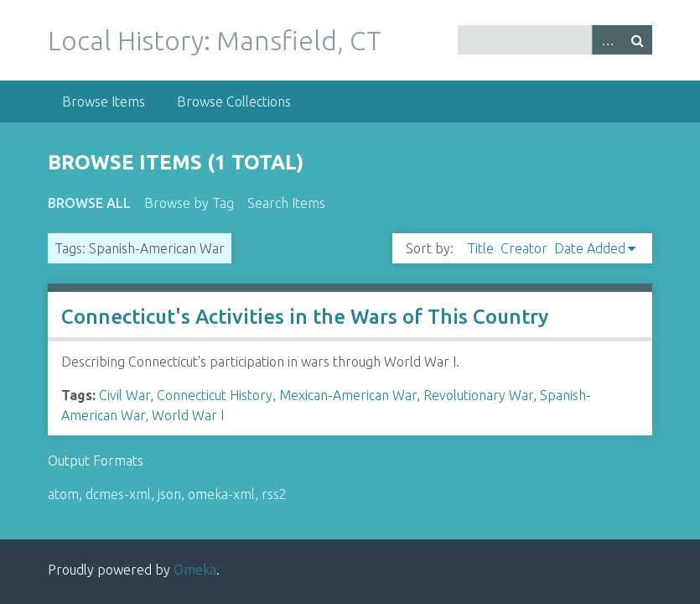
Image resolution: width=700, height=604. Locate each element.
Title (480, 248)
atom (63, 494)
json (169, 494)
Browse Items (104, 102)
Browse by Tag (189, 203)
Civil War (124, 395)
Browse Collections (234, 102)
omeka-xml (221, 494)
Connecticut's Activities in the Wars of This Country (305, 317)
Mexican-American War (348, 395)
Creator (524, 248)
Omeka (195, 570)
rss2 (274, 494)
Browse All (89, 203)
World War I (188, 415)
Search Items (286, 203)
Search (637, 40)
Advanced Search (607, 40)
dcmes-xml (118, 494)
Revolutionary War (478, 395)
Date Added (590, 248)
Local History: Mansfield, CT (215, 40)
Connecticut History (215, 395)
